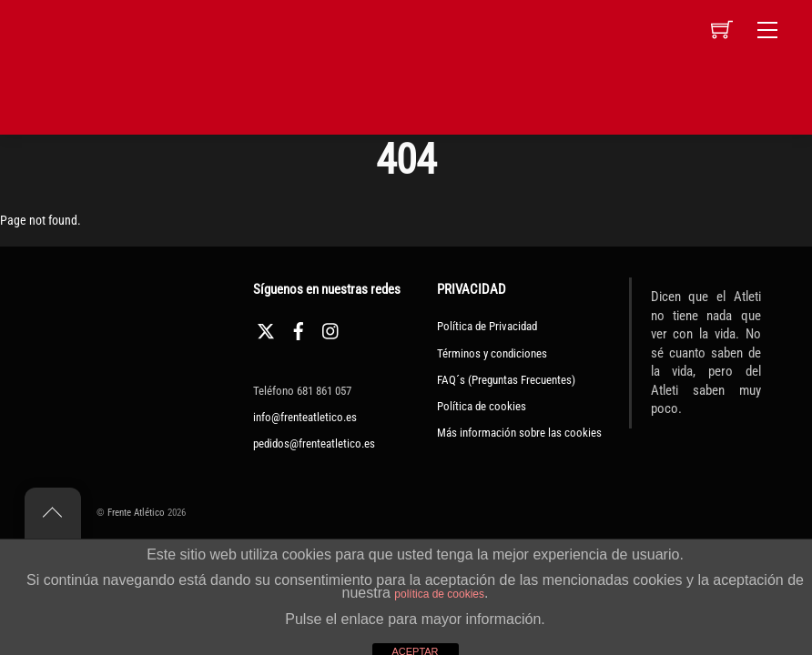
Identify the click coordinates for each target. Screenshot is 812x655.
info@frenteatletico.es (305, 417)
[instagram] (331, 329)
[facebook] (299, 329)
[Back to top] (53, 513)
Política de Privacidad (487, 326)
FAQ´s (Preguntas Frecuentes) (506, 380)
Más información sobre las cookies (519, 433)
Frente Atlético (136, 513)
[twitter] (266, 329)
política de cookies (439, 594)
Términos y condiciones (492, 353)
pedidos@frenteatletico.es (314, 443)
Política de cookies (482, 406)
